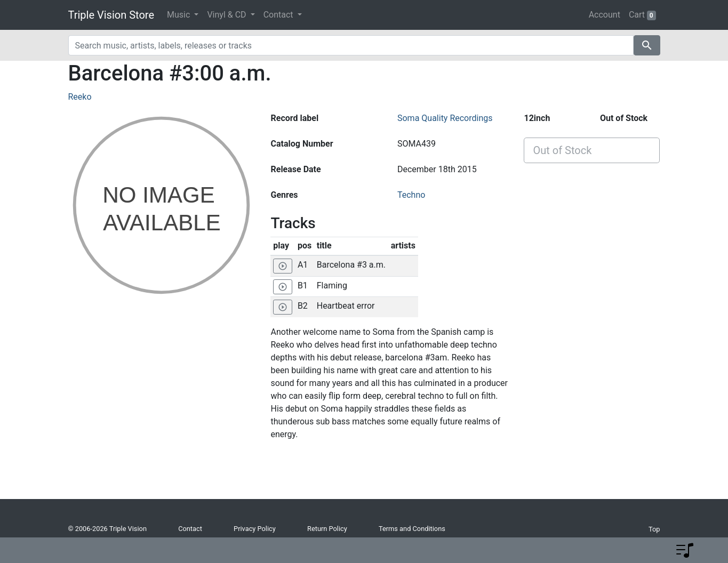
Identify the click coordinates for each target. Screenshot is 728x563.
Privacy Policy (255, 529)
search (647, 45)
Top (654, 529)
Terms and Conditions (412, 529)
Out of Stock (562, 150)
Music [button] (179, 15)
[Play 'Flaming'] (283, 287)
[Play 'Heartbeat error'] (283, 307)
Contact (190, 529)
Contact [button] (279, 15)
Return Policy (327, 529)
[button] (685, 550)
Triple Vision (128, 529)
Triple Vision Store (111, 15)
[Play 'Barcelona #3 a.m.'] (283, 266)
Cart (642, 15)
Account (605, 15)
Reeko (80, 97)
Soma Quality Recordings (445, 118)
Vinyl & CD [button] (227, 15)
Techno (411, 195)
